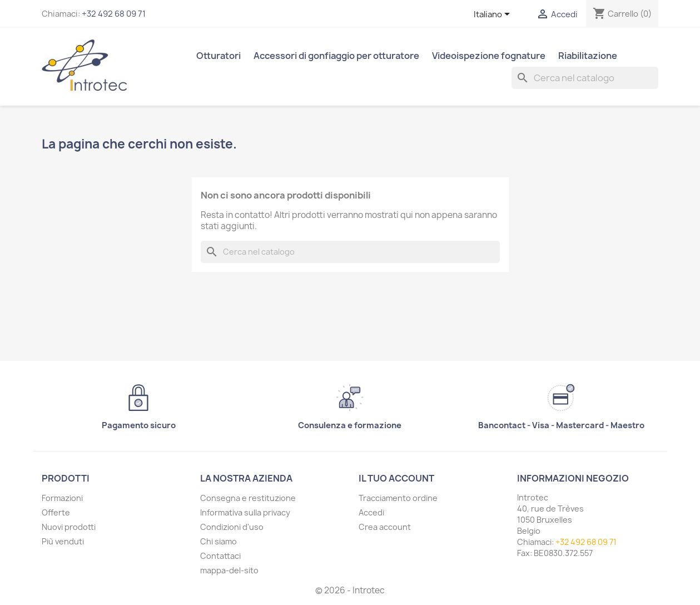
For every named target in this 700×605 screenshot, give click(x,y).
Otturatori (219, 56)
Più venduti (63, 541)
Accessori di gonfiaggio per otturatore (336, 56)
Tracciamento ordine (398, 498)
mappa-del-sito (229, 570)
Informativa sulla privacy (245, 512)
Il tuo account (396, 478)
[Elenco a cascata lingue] (494, 15)
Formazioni (62, 498)
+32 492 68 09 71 (114, 14)
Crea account (385, 527)
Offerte (56, 512)
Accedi (371, 512)
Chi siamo (219, 541)
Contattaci (220, 556)
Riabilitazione (588, 56)
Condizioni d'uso (232, 527)
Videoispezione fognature (489, 56)
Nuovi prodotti (69, 527)
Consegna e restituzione (248, 498)
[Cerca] (585, 78)
